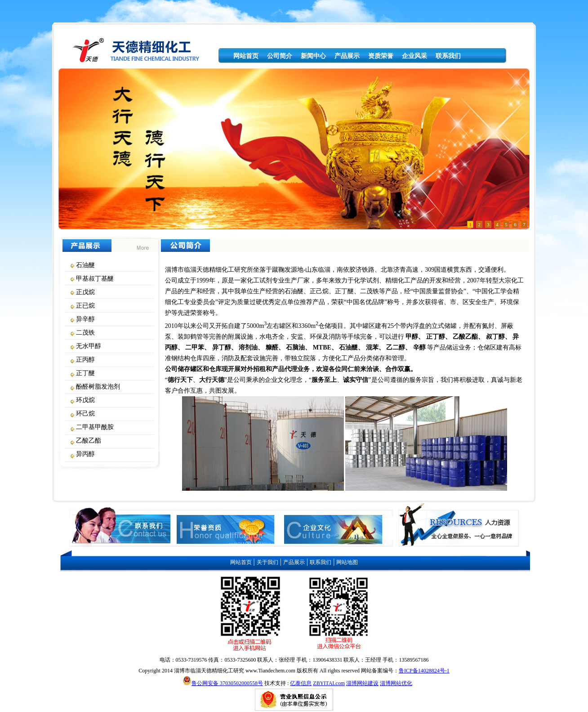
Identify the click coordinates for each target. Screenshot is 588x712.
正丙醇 (85, 360)
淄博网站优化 (396, 683)
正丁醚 (85, 373)
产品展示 (347, 56)
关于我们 (267, 562)
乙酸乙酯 (89, 441)
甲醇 (412, 337)
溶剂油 (248, 347)
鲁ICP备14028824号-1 (424, 671)
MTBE (322, 347)
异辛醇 (85, 319)
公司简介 (280, 56)
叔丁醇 (495, 337)
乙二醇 (396, 347)
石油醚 (85, 265)
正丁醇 (436, 337)
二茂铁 (85, 333)
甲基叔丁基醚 (95, 279)
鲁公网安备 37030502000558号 (227, 683)
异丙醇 (85, 454)
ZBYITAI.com (329, 683)
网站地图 (347, 562)
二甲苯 (195, 347)
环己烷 (85, 414)
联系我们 (448, 56)
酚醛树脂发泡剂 (98, 387)
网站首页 (246, 56)
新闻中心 (313, 56)
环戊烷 (85, 400)
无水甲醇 (89, 346)
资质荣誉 (381, 56)
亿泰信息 (301, 683)
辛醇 (419, 347)
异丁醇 (222, 347)
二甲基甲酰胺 (95, 427)
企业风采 (414, 56)
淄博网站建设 (362, 683)
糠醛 (272, 347)
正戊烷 (85, 292)
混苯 (372, 347)
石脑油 (295, 347)
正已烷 (85, 306)
